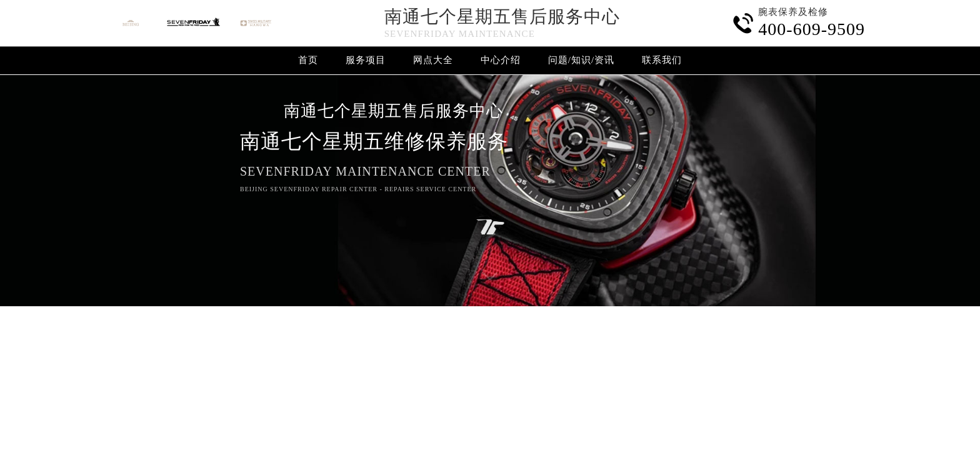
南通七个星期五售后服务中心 (502, 17)
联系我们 (662, 60)
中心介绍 (501, 60)
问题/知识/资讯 (581, 60)
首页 (308, 60)
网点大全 (433, 60)
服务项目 (366, 60)
